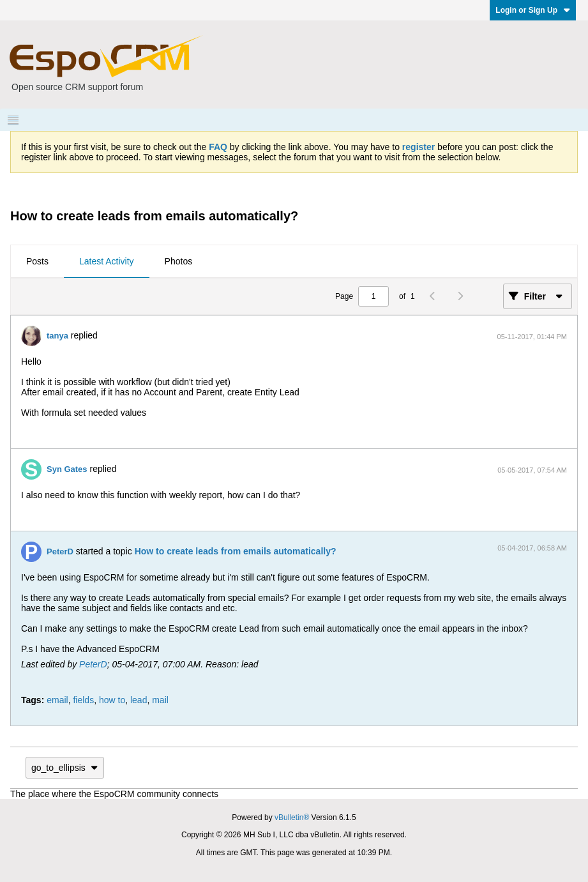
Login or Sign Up (533, 10)
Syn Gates (67, 469)
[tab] (37, 262)
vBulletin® (292, 817)
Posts (37, 261)
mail (160, 700)
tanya (57, 336)
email (57, 700)
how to (112, 700)
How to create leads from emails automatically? (236, 551)
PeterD (60, 551)
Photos (179, 261)
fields (83, 700)
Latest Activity (107, 261)
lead (139, 700)
